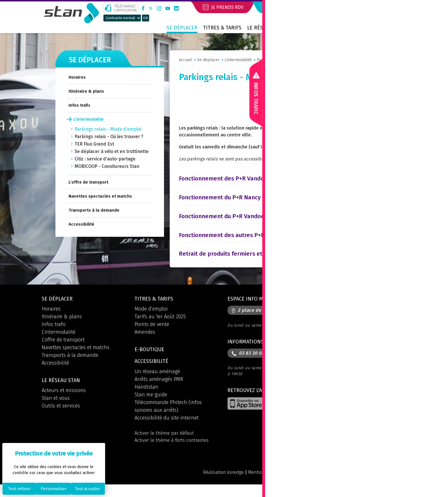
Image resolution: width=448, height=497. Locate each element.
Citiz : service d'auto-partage (105, 159)
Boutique (331, 28)
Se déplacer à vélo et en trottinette (112, 151)
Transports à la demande (94, 210)
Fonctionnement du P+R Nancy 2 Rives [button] (238, 205)
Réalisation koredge (208, 484)
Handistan (146, 397)
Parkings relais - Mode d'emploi (108, 129)
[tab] (281, 184)
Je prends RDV (224, 7)
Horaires (77, 77)
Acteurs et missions (64, 400)
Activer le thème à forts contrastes (173, 452)
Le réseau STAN (266, 28)
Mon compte (368, 7)
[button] (403, 8)
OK (146, 18)
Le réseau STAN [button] (63, 390)
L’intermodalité (89, 119)
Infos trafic (80, 105)
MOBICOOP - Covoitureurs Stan (107, 166)
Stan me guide (151, 405)
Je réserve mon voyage (297, 7)
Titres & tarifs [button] (156, 308)
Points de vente (152, 333)
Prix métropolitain (378, 28)
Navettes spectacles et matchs (100, 196)
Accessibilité (81, 224)
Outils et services (61, 416)
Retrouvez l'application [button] (262, 401)
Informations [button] (247, 351)
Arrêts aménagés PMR (159, 390)
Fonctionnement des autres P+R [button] (228, 243)
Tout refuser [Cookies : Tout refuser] (20, 489)
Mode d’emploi (151, 318)
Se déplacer (182, 28)
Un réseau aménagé (157, 382)
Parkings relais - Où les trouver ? (109, 137)
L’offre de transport (88, 182)
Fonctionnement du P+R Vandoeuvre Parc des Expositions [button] (268, 224)
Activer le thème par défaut (165, 444)
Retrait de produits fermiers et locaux (238, 262)
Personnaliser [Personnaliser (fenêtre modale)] (54, 489)
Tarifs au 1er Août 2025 (160, 326)
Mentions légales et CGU (262, 484)
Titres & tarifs (222, 28)
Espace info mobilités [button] (258, 308)
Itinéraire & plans (86, 91)
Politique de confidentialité (325, 484)
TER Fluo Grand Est (94, 144)
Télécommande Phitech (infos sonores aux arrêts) (168, 417)
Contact (302, 28)
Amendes (145, 341)
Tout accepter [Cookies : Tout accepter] (88, 489)
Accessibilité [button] (153, 372)
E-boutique (151, 359)
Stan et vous (56, 408)
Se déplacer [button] (59, 308)
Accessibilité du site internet (167, 428)
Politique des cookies (383, 484)
